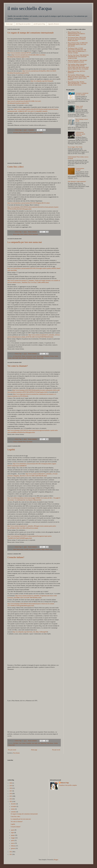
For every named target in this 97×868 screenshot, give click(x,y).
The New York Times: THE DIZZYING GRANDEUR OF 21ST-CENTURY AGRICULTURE (78, 57)
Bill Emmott (26, 133)
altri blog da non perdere (23, 24)
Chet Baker (16, 743)
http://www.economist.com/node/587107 (19, 53)
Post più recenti (12, 750)
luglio (13, 833)
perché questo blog (39, 24)
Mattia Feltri (44, 743)
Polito (51, 549)
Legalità (11, 449)
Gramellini (20, 442)
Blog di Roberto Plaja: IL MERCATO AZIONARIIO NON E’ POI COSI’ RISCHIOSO (78, 44)
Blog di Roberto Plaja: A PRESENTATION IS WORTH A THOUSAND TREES (76, 34)
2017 (11, 791)
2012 (11, 852)
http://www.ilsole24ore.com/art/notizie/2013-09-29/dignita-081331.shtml (28, 203)
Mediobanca (30, 358)
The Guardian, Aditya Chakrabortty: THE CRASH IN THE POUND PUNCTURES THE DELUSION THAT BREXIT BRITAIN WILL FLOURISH (78, 67)
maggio (13, 838)
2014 (11, 799)
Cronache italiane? (16, 557)
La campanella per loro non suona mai (25, 242)
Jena (39, 743)
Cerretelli (26, 549)
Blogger (56, 860)
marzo (13, 843)
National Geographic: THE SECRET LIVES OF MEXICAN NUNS (78, 61)
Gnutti (10, 358)
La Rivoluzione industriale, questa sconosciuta (80, 134)
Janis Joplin (35, 743)
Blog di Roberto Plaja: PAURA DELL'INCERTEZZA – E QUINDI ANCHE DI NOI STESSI (77, 84)
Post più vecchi (56, 750)
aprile (13, 841)
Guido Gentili (15, 358)
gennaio (13, 848)
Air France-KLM (17, 356)
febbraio (13, 846)
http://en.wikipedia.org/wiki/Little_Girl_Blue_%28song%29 (30, 632)
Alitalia (23, 356)
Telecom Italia (40, 358)
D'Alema (52, 356)
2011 (11, 854)
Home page (34, 750)
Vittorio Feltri (11, 745)
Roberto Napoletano (33, 234)
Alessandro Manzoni (18, 133)
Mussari (47, 549)
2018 (11, 788)
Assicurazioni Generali (31, 356)
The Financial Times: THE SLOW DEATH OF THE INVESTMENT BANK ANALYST (77, 39)
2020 (11, 783)
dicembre (14, 804)
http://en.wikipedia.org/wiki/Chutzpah (42, 81)
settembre (14, 812)
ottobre (13, 809)
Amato (15, 549)
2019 (11, 786)
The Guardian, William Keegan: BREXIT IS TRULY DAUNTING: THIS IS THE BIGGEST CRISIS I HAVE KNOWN (79, 77)
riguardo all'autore (54, 24)
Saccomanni (29, 442)
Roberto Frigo (65, 783)
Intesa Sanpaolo (23, 358)
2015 (11, 796)
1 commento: (31, 130)
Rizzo (35, 358)
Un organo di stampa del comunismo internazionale (31, 33)
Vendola (56, 743)
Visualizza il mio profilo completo (68, 785)
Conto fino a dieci (16, 167)
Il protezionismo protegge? (80, 169)
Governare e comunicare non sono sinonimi (82, 94)
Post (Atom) (16, 753)
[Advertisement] (34, 148)
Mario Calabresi (24, 234)
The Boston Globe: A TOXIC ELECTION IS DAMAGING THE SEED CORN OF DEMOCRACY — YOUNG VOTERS (78, 51)
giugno (13, 835)
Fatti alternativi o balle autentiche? (77, 182)
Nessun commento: (33, 232)
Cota (20, 743)
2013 (11, 802)
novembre (14, 806)
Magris (43, 549)
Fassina (56, 356)
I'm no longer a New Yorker (75, 147)
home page (9, 24)
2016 (11, 794)
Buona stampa (33, 133)
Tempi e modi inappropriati (79, 107)
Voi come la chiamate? (18, 366)
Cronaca (15, 442)
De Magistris (32, 549)
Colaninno (47, 356)
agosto (13, 830)
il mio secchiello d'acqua (30, 8)
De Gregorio (40, 133)
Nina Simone (50, 743)
